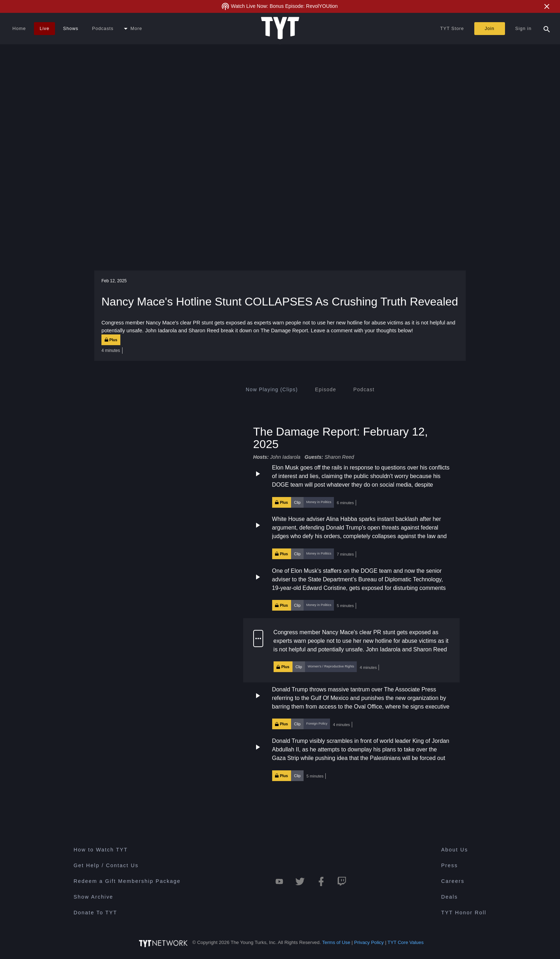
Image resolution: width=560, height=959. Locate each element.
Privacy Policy (369, 942)
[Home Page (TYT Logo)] (280, 29)
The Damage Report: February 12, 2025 (341, 438)
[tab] (272, 389)
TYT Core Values (406, 942)
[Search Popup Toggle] (547, 29)
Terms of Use (336, 942)
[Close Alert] (547, 6)
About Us (454, 850)
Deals (449, 897)
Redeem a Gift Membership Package (127, 881)
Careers (453, 881)
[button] (351, 486)
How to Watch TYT (101, 850)
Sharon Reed (339, 457)
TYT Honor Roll (464, 913)
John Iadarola (285, 457)
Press (449, 865)
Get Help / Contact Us (106, 865)
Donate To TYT (95, 913)
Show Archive (93, 897)
